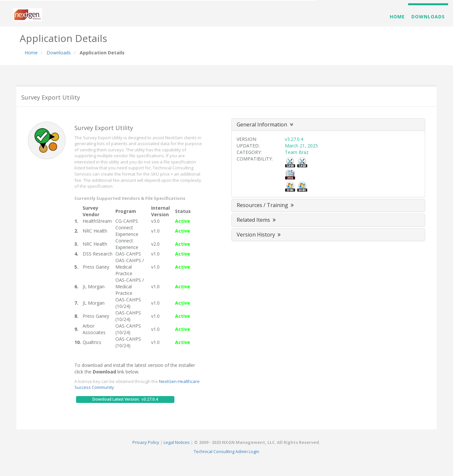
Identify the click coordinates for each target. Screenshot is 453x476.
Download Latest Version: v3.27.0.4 (125, 399)
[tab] (328, 125)
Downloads (428, 17)
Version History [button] (259, 235)
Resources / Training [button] (266, 205)
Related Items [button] (257, 220)
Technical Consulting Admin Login (226, 451)
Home (397, 17)
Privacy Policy (146, 442)
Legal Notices (177, 442)
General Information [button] (265, 124)
